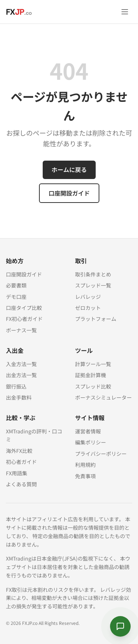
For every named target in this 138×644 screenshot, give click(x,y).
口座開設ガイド (69, 193)
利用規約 (85, 465)
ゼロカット (88, 308)
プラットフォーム (96, 319)
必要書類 (16, 285)
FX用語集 (17, 473)
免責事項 (85, 476)
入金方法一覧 (21, 364)
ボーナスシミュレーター (103, 397)
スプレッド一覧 (93, 285)
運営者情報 (88, 431)
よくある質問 (21, 484)
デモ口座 (16, 297)
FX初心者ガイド (24, 319)
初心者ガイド (21, 462)
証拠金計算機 (91, 375)
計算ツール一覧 (93, 364)
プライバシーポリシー (101, 454)
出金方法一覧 (21, 375)
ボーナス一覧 (21, 330)
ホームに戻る (69, 169)
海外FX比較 (19, 451)
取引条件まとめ (93, 274)
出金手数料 (19, 397)
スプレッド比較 (93, 386)
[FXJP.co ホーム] (19, 12)
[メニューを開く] (125, 12)
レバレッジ (88, 297)
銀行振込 (16, 386)
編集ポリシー (91, 442)
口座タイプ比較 (24, 308)
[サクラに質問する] (120, 626)
